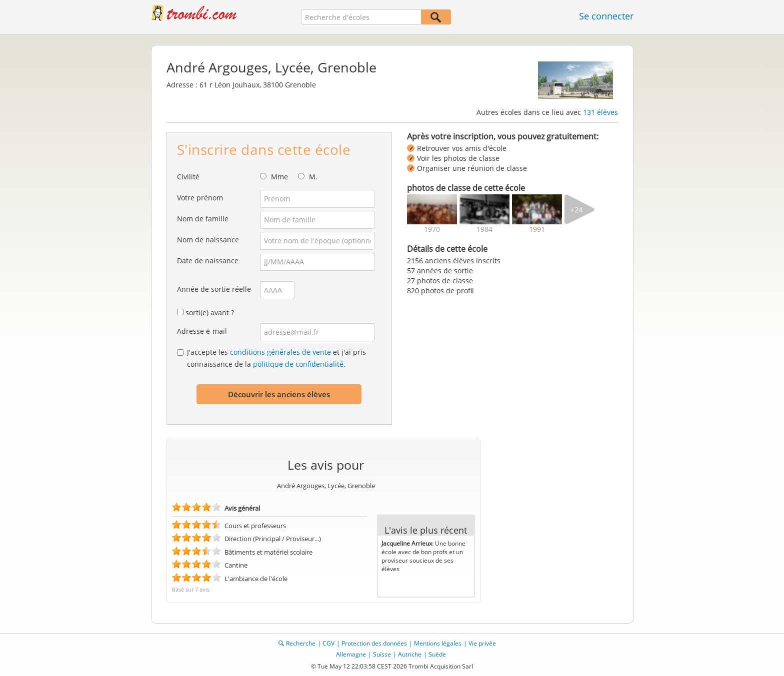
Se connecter (606, 16)
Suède (437, 654)
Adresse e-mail (202, 331)
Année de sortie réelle (214, 289)
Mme (279, 177)
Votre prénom (200, 198)
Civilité (188, 177)
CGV (328, 643)
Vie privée (482, 643)
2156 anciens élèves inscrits (454, 261)
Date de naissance (208, 261)
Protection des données (374, 643)
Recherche (301, 643)
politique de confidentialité (298, 364)
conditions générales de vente (280, 352)
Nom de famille (203, 219)
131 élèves (600, 112)
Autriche (410, 654)
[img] (432, 209)
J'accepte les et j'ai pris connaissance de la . (276, 358)
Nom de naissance (208, 240)
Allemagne (351, 654)
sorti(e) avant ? (210, 313)
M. (313, 177)
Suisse (382, 654)
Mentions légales (438, 643)
